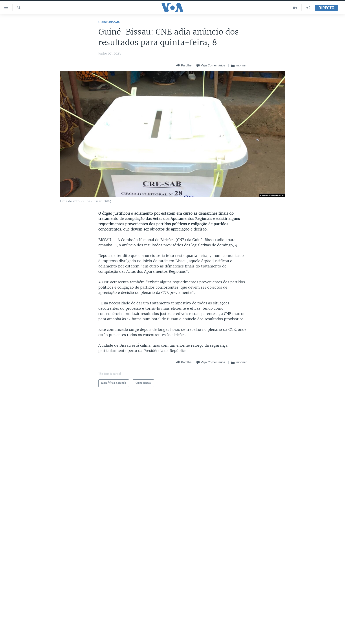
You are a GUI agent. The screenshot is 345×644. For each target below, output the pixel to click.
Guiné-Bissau (109, 22)
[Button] (184, 65)
